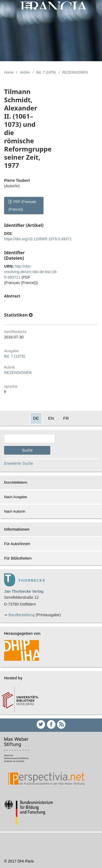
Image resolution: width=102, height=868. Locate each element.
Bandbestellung (22, 615)
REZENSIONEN (18, 373)
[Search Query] (30, 439)
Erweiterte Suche (19, 463)
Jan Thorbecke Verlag (24, 591)
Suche (27, 450)
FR (66, 418)
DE (36, 418)
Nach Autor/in (15, 511)
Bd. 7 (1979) (46, 72)
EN (51, 418)
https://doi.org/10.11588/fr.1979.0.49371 (38, 239)
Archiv (25, 72)
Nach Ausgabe (16, 497)
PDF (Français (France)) (22, 205)
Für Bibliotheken (18, 558)
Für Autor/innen (17, 544)
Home (9, 72)
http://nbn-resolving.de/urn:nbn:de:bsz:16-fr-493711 (31, 272)
